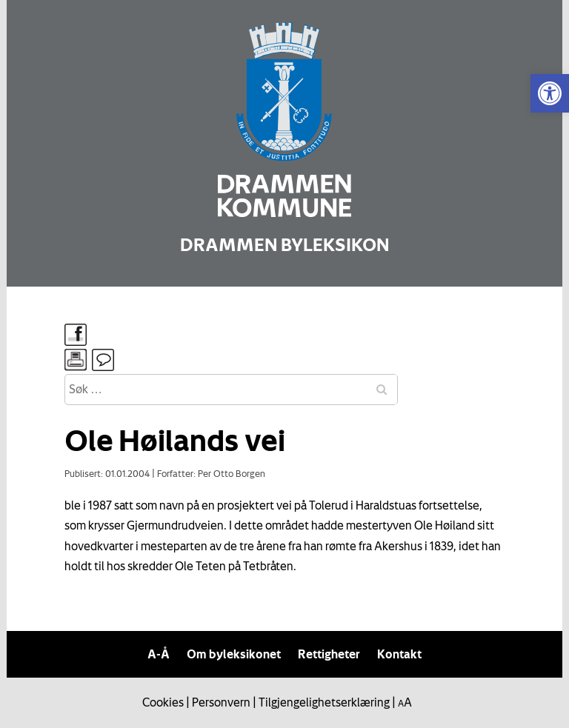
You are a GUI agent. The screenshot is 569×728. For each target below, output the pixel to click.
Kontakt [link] (399, 654)
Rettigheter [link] (329, 654)
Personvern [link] (221, 702)
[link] (550, 93)
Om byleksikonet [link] (234, 654)
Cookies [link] (163, 702)
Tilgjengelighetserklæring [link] (324, 702)
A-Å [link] (159, 654)
